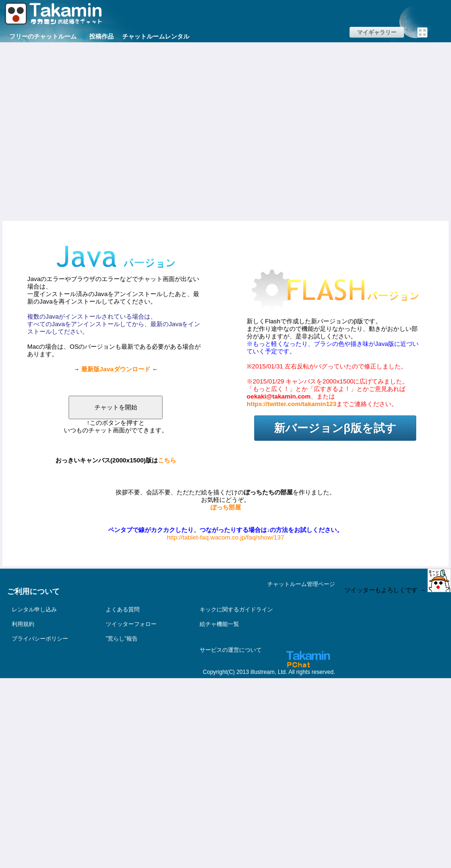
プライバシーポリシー (40, 639)
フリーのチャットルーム (43, 36)
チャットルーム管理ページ (301, 584)
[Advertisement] (88, 130)
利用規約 (23, 624)
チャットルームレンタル (156, 36)
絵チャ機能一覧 (219, 624)
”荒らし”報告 (122, 639)
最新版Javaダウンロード (116, 369)
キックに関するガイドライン (236, 610)
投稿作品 (101, 36)
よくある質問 (123, 610)
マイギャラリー (377, 32)
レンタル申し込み (34, 610)
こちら (167, 460)
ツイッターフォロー (131, 624)
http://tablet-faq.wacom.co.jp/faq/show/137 (225, 537)
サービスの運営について (231, 650)
